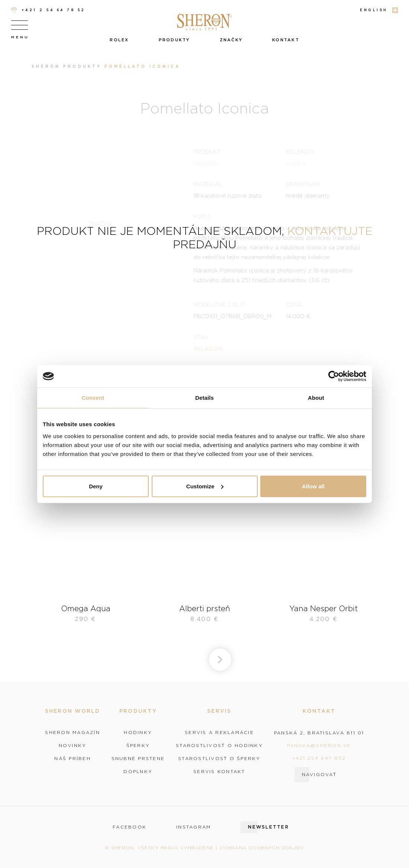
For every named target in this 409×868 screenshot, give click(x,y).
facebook (130, 827)
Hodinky (138, 733)
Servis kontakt (219, 772)
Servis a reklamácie (219, 733)
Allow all (313, 486)
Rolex (119, 40)
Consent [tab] (93, 398)
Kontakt (286, 40)
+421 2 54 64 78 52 (48, 10)
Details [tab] (204, 398)
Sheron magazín (73, 733)
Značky (231, 40)
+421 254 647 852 (319, 758)
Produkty (174, 40)
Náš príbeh (73, 759)
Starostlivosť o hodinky (219, 746)
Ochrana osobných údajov (262, 848)
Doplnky (138, 772)
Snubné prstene (138, 759)
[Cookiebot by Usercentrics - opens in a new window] (334, 376)
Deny (96, 486)
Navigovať (319, 774)
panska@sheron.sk (319, 745)
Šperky (138, 746)
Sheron (46, 66)
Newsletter (268, 827)
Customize (205, 486)
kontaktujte (330, 231)
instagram (194, 827)
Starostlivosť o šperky (219, 759)
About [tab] (316, 398)
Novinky (73, 746)
